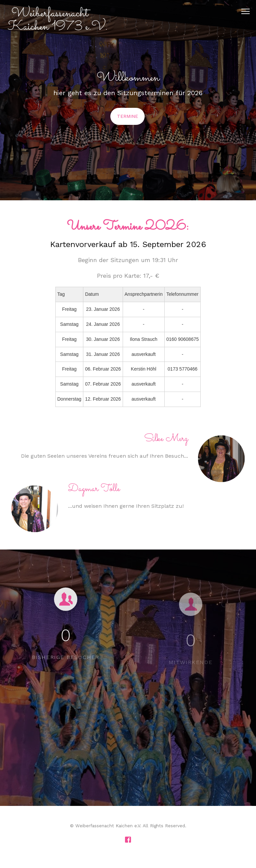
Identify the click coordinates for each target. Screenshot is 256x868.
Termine (127, 116)
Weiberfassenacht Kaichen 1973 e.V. (58, 20)
